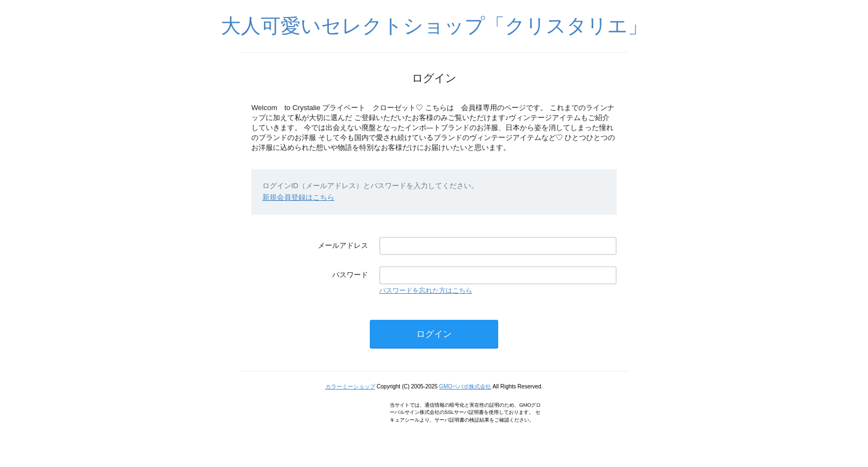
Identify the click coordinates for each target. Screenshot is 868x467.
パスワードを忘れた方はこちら (426, 290)
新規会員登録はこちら (298, 197)
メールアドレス (343, 245)
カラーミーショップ (350, 386)
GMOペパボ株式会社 (465, 386)
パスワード (350, 275)
